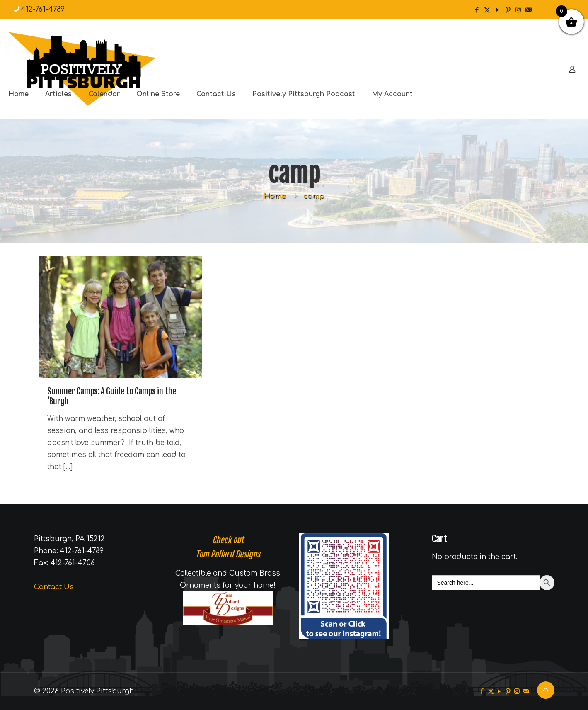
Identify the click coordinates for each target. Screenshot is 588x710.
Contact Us (54, 587)
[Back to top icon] (546, 690)
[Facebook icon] (477, 10)
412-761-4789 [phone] (43, 9)
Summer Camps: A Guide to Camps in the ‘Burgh (112, 396)
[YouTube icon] (497, 10)
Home (275, 196)
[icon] (529, 10)
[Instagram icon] (518, 10)
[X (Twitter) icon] (487, 10)
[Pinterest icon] (508, 10)
